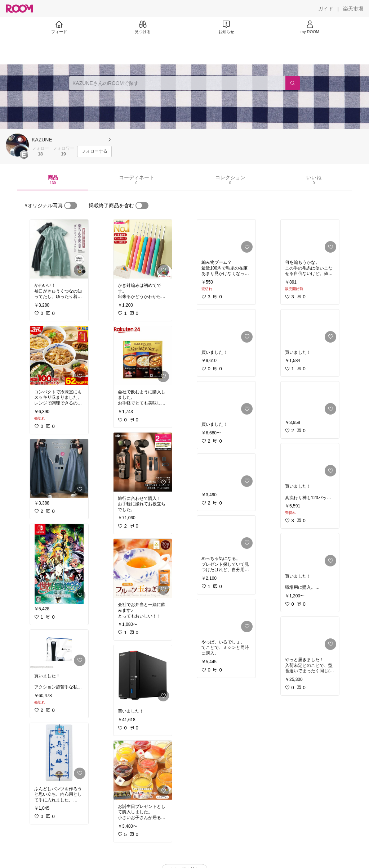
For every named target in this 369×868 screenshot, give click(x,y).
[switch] (71, 205)
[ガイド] (326, 9)
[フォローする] (94, 152)
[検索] (293, 83)
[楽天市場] (353, 9)
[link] (59, 249)
